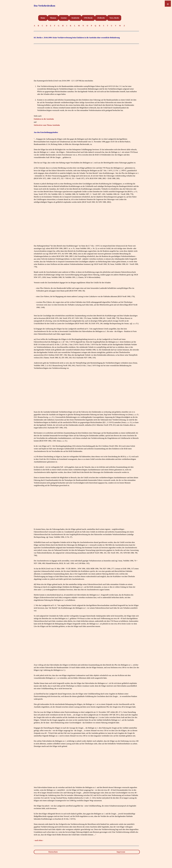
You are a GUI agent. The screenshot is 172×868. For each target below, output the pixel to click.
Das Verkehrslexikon (44, 6)
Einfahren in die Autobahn (44, 119)
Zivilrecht (101, 18)
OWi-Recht (88, 18)
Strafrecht (75, 18)
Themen (53, 18)
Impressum (121, 852)
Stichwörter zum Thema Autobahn (47, 125)
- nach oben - (39, 840)
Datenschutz (53, 852)
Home (43, 18)
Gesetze (64, 18)
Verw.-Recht (114, 18)
